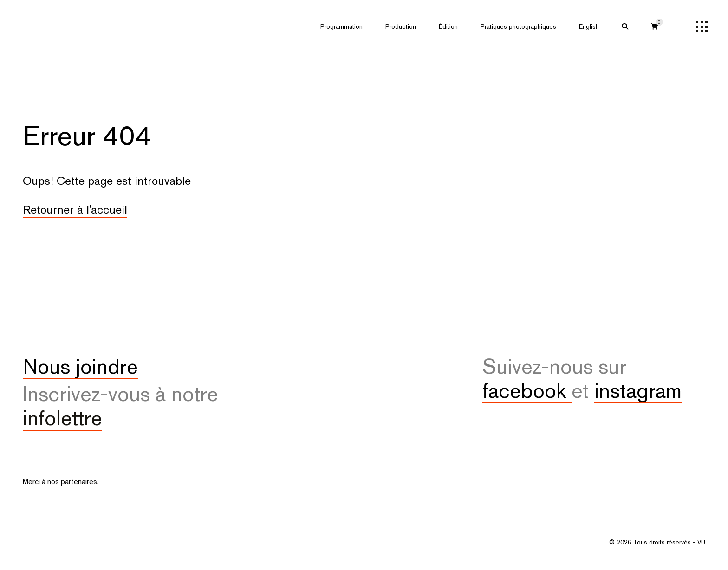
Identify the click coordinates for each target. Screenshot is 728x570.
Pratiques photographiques (518, 26)
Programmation (341, 26)
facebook (527, 390)
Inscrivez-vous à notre (120, 406)
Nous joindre (80, 366)
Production (401, 26)
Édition (448, 26)
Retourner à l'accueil (75, 209)
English (589, 26)
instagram (638, 390)
